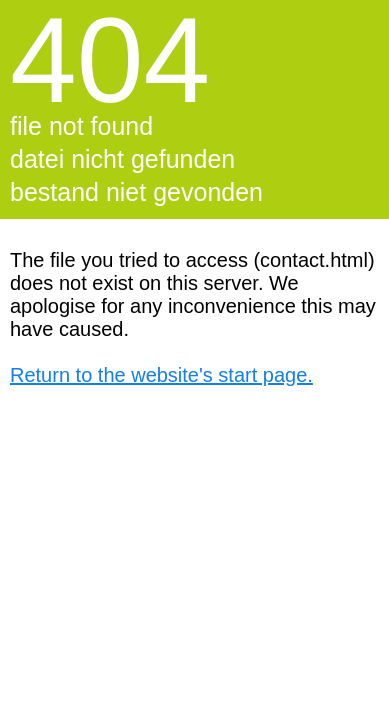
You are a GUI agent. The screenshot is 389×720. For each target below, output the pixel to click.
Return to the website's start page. (161, 375)
